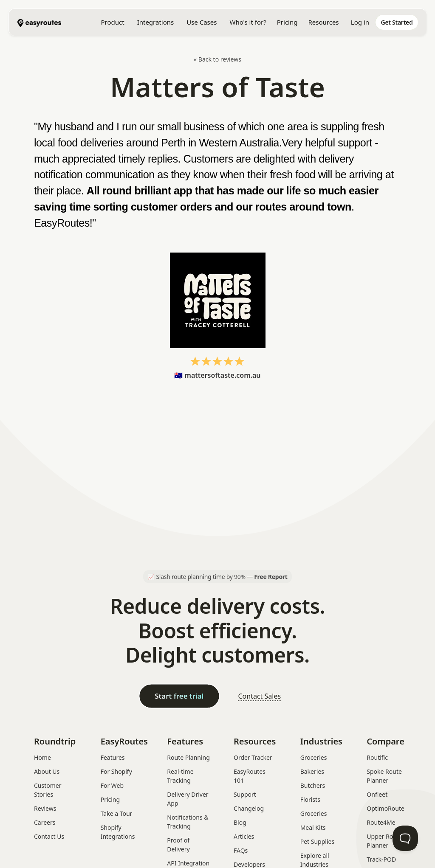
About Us (47, 771)
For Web (112, 785)
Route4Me (381, 822)
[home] (60, 22)
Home (42, 757)
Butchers (313, 785)
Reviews (45, 808)
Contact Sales (259, 696)
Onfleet (377, 794)
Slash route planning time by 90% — (222, 577)
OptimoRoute (386, 808)
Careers (45, 822)
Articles (244, 836)
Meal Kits (313, 827)
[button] (112, 22)
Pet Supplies (317, 841)
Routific (377, 757)
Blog (240, 822)
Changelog (249, 808)
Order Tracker (253, 757)
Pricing (287, 22)
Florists (310, 799)
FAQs (241, 850)
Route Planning (188, 757)
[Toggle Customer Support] (405, 838)
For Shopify (116, 771)
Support (245, 794)
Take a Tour (117, 813)
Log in (360, 22)
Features (113, 757)
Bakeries (312, 771)
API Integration (188, 863)
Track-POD (381, 859)
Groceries (314, 757)
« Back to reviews (217, 59)
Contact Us (49, 836)
